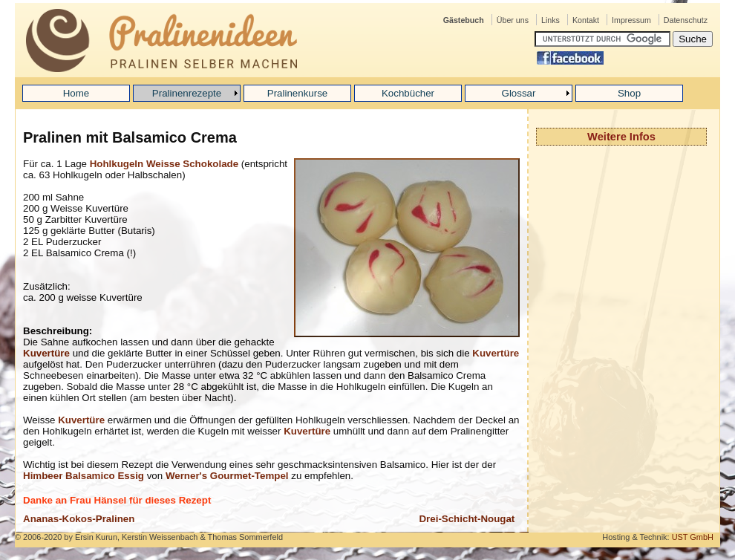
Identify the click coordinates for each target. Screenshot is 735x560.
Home (76, 93)
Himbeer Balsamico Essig (84, 476)
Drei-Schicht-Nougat (467, 519)
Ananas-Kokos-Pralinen (79, 519)
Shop (629, 93)
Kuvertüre (46, 353)
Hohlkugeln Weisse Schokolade (164, 164)
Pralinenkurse (298, 93)
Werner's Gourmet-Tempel (227, 476)
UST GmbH (693, 537)
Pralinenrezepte (187, 93)
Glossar (519, 93)
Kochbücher (408, 93)
